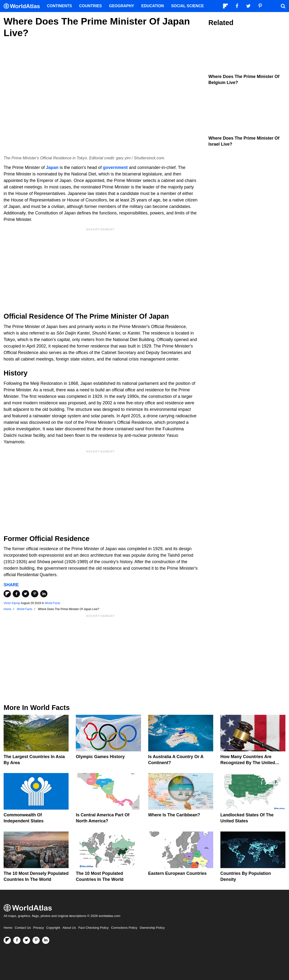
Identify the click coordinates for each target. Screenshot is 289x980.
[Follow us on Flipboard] (7, 940)
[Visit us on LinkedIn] (46, 940)
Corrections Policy (124, 928)
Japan (52, 168)
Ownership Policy (152, 928)
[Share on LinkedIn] (44, 594)
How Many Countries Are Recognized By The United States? (248, 763)
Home (8, 928)
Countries (90, 6)
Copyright (53, 928)
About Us (69, 928)
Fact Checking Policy (93, 928)
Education (153, 6)
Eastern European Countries (177, 873)
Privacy (39, 928)
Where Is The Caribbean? (174, 815)
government (115, 168)
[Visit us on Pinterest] (36, 940)
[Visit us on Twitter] (26, 940)
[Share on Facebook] (16, 594)
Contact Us (23, 928)
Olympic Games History (100, 757)
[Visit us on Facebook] (17, 940)
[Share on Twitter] (26, 594)
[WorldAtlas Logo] (23, 6)
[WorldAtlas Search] (283, 6)
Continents (59, 6)
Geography (122, 6)
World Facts (52, 603)
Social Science (187, 6)
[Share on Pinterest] (35, 594)
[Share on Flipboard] (7, 594)
